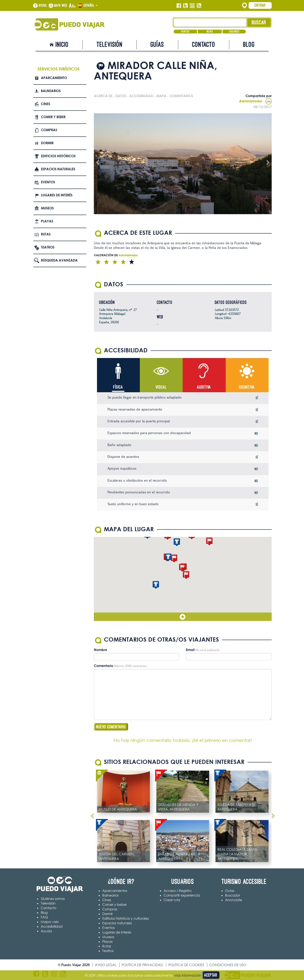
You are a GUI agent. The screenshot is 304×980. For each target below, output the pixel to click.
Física (118, 387)
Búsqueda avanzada (59, 260)
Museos (47, 208)
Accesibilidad (52, 926)
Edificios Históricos (58, 156)
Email (190, 650)
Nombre (100, 650)
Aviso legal (106, 965)
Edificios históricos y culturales (126, 919)
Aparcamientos (115, 891)
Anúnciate (234, 900)
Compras (49, 130)
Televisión (110, 44)
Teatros (48, 247)
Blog (249, 44)
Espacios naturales (58, 169)
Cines (46, 104)
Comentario (104, 666)
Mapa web (61, 5)
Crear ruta (172, 900)
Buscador (233, 895)
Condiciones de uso (228, 965)
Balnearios (51, 91)
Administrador (255, 101)
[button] (186, 575)
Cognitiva (247, 387)
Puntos (185, 32)
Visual (161, 387)
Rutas (210, 32)
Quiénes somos (53, 899)
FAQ (44, 917)
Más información (188, 975)
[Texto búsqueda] (210, 22)
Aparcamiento (54, 78)
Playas (47, 221)
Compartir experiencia (182, 895)
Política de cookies (186, 965)
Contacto (204, 44)
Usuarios (234, 32)
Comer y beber (53, 117)
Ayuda (43, 5)
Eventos (48, 182)
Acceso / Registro (178, 891)
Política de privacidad (142, 965)
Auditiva (204, 387)
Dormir (47, 143)
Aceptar (211, 975)
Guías (157, 44)
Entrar (260, 5)
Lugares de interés (57, 195)
